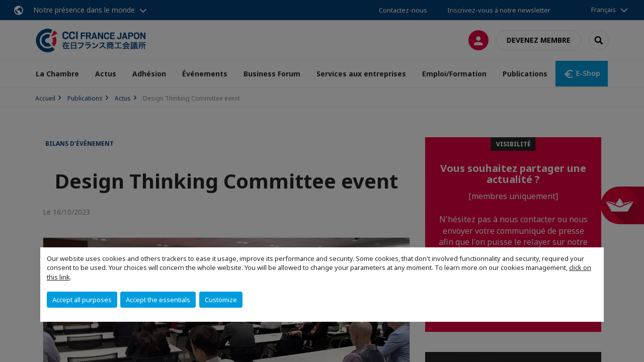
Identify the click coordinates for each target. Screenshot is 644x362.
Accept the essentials (158, 300)
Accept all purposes (82, 300)
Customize (221, 300)
